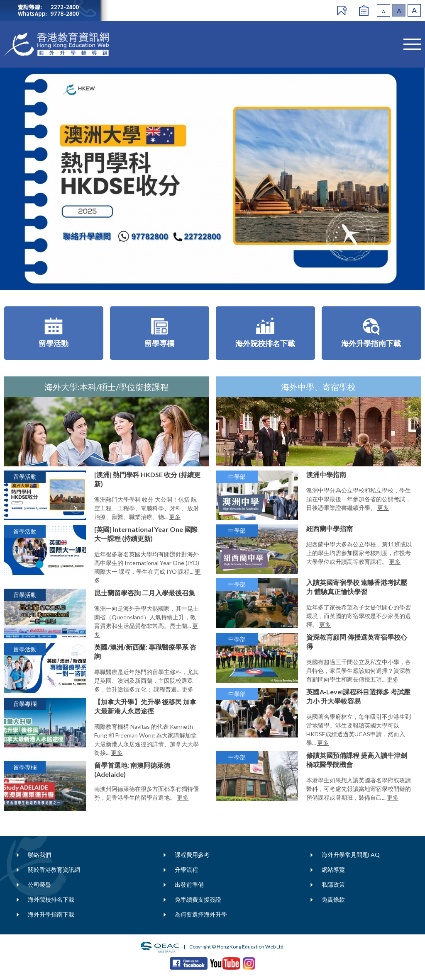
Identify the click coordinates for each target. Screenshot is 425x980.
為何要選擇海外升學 (201, 914)
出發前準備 (189, 884)
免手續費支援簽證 (198, 899)
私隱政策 (333, 884)
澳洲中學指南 (326, 474)
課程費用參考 (192, 855)
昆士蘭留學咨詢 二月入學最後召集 (145, 593)
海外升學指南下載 (51, 914)
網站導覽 (333, 870)
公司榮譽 (39, 884)
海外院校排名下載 (51, 899)
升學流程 (186, 870)
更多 (175, 517)
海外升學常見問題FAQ (351, 855)
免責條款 (333, 899)
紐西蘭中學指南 (330, 528)
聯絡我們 (39, 855)
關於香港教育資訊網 (54, 870)
